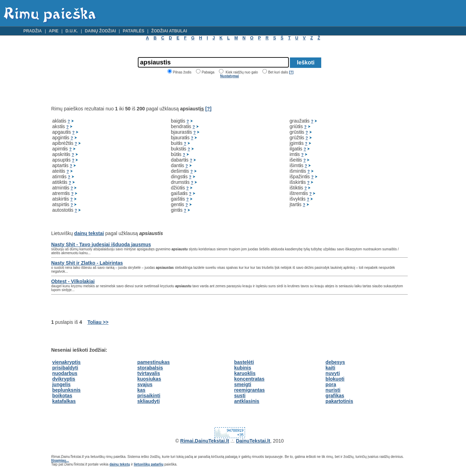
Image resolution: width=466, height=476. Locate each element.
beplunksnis (66, 390)
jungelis (61, 384)
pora (331, 384)
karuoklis (245, 373)
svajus (145, 384)
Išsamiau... (60, 461)
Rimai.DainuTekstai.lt (205, 441)
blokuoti (335, 379)
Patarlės (134, 31)
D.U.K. (72, 31)
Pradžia (33, 31)
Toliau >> (98, 322)
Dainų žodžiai (100, 31)
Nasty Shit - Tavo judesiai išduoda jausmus (101, 244)
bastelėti (244, 362)
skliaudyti (148, 401)
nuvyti (333, 373)
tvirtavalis (148, 373)
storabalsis (150, 368)
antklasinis (247, 401)
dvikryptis (64, 379)
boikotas (62, 396)
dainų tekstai (89, 233)
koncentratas (249, 379)
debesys (335, 362)
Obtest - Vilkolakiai (73, 281)
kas (141, 390)
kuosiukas (149, 379)
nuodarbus (65, 373)
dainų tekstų (120, 464)
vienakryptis (66, 362)
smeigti (243, 384)
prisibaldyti (65, 368)
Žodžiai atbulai (169, 31)
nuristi (333, 390)
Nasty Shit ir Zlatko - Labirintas (87, 263)
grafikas (335, 396)
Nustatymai (230, 76)
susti (240, 396)
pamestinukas (153, 362)
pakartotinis (339, 401)
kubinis (243, 368)
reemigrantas (250, 390)
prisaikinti (149, 396)
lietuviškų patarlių (148, 464)
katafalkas (64, 401)
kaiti (330, 368)
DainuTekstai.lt (253, 441)
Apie (54, 31)
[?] (291, 72)
